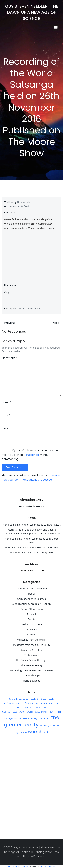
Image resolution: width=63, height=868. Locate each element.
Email (6, 415)
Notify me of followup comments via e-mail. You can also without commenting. (30, 455)
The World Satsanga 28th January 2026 (32, 553)
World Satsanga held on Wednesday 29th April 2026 (32, 525)
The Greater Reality (32, 665)
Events (32, 619)
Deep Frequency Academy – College (32, 604)
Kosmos (32, 635)
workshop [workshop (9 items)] (38, 732)
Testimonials (32, 655)
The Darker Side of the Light (32, 660)
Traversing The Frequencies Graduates (32, 670)
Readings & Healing (32, 650)
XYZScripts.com (48, 866)
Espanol (32, 614)
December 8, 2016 (18, 206)
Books (32, 594)
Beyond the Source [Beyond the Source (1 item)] (17, 699)
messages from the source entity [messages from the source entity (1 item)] (18, 718)
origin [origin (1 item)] (36, 718)
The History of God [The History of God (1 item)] (47, 726)
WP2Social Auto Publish (18, 866)
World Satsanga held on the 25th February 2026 (32, 548)
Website (7, 429)
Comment (9, 358)
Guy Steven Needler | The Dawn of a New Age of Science (32, 12)
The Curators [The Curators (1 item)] (45, 718)
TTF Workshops (32, 675)
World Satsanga (30, 309)
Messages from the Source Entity (32, 645)
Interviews (32, 629)
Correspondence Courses (32, 599)
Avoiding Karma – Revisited (32, 589)
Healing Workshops (32, 624)
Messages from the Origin (32, 640)
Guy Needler (24, 202)
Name (7, 402)
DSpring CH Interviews (32, 609)
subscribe (33, 455)
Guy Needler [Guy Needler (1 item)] (31, 699)
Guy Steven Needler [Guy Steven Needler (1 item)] (46, 699)
